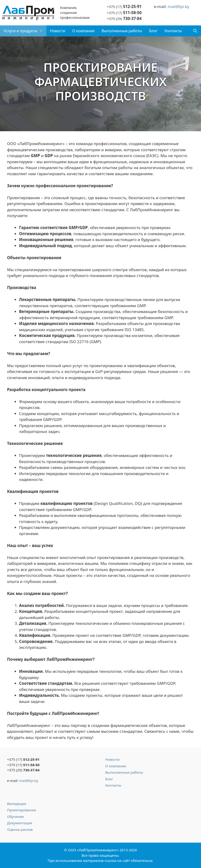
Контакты (173, 31)
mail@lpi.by (178, 6)
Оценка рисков (20, 829)
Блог (153, 31)
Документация (20, 823)
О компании (83, 31)
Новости (58, 31)
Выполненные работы (122, 31)
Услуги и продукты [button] (25, 31)
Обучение (15, 816)
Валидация (17, 804)
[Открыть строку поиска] (195, 31)
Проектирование (22, 810)
